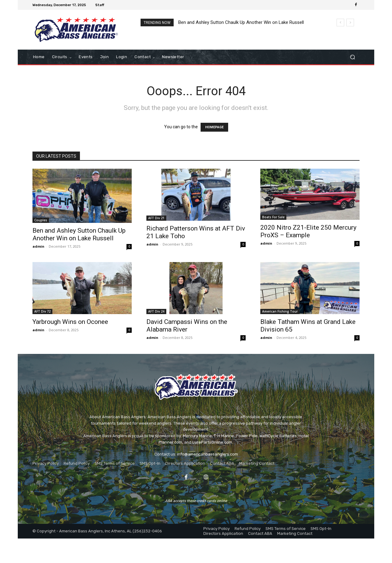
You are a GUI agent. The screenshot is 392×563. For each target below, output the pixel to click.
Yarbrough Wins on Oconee (70, 322)
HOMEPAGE (214, 127)
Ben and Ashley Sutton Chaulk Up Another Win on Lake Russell (241, 22)
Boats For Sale (273, 217)
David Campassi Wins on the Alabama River (187, 326)
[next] (350, 23)
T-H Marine (224, 436)
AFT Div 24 (156, 311)
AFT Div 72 (42, 311)
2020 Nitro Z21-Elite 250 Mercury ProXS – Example (308, 231)
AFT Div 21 (156, 218)
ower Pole (248, 436)
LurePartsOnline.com (212, 442)
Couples (41, 220)
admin (38, 246)
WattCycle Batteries (278, 436)
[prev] (340, 23)
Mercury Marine (197, 436)
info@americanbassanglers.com (207, 454)
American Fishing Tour (280, 311)
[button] (352, 57)
